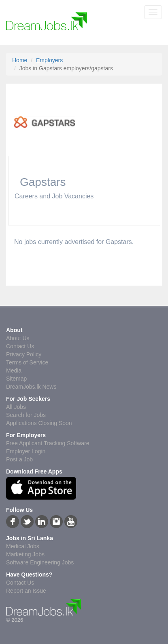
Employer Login (26, 451)
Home (20, 60)
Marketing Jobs (25, 554)
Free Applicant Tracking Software (48, 443)
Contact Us (20, 346)
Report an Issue (26, 591)
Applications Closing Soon (39, 423)
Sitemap (16, 379)
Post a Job (19, 459)
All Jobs (16, 407)
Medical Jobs (23, 546)
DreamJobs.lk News (31, 387)
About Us (18, 338)
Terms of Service (27, 362)
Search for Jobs (26, 415)
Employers (49, 60)
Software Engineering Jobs (40, 562)
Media (14, 370)
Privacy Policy (24, 354)
